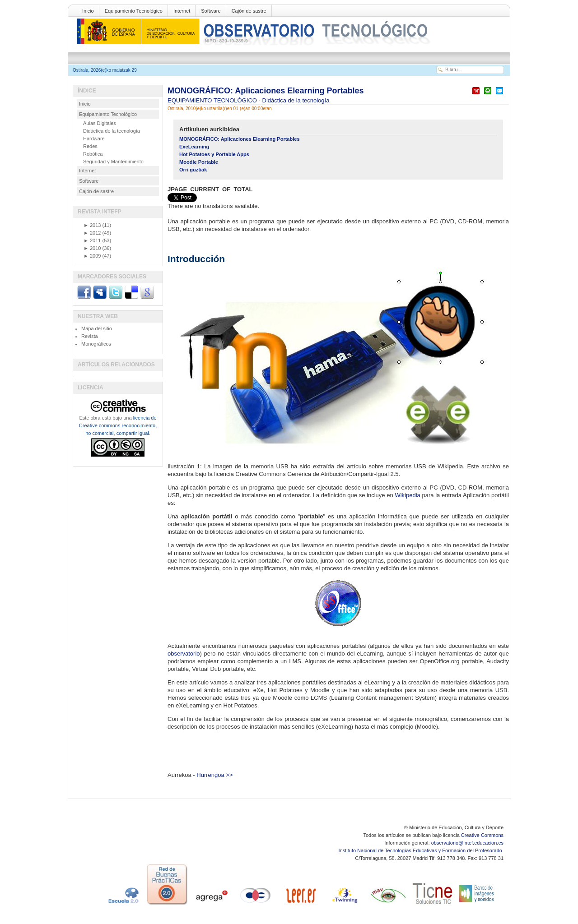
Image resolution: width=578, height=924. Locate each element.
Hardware (94, 139)
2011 (92, 240)
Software (211, 11)
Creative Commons (482, 835)
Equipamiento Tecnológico (134, 11)
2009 (92, 256)
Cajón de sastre (249, 11)
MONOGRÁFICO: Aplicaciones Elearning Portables (266, 91)
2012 (92, 233)
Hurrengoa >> (214, 775)
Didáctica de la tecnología (296, 100)
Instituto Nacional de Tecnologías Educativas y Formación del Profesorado (421, 850)
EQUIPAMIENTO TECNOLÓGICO (213, 100)
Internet (182, 11)
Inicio (88, 11)
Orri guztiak (193, 170)
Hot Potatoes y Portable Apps (214, 154)
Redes (90, 146)
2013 (92, 225)
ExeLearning (194, 147)
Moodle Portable (199, 162)
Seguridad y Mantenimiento (113, 162)
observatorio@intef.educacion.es (467, 843)
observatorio (184, 654)
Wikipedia (407, 495)
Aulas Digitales (100, 123)
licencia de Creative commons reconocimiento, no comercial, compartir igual (118, 425)
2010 (92, 248)
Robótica (93, 154)
